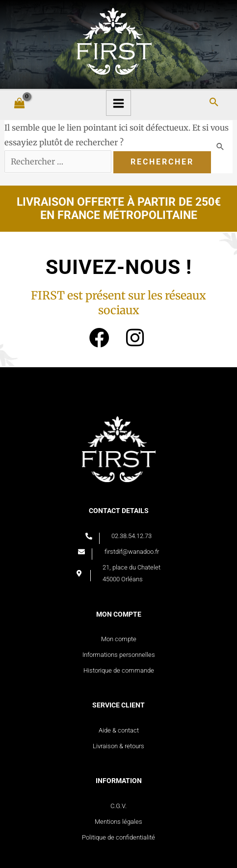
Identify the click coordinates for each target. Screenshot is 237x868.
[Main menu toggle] (119, 103)
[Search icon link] (214, 103)
